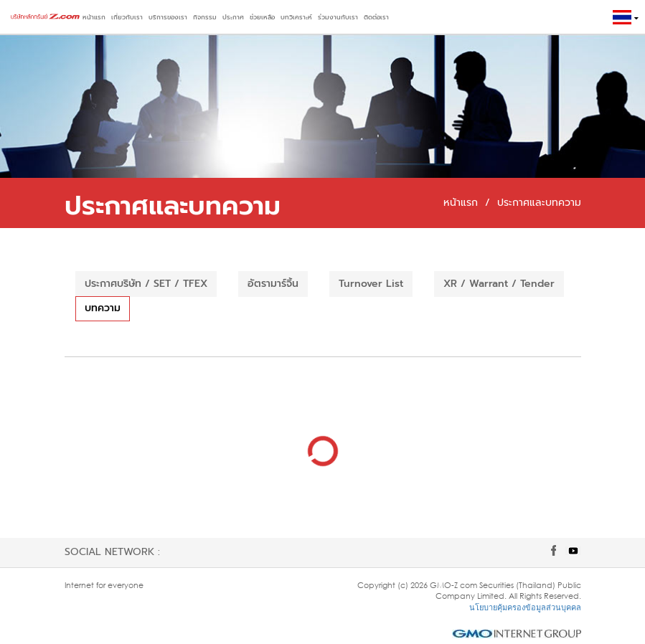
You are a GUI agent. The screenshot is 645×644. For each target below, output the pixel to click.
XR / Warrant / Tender (499, 284)
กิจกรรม (205, 17)
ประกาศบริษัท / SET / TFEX (146, 284)
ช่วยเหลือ (262, 17)
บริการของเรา (168, 17)
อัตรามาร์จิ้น (273, 284)
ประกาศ (233, 17)
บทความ (103, 308)
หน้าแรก (94, 17)
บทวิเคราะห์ (296, 17)
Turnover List (371, 284)
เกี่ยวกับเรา (127, 17)
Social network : (112, 552)
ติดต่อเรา (376, 17)
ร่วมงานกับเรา (338, 17)
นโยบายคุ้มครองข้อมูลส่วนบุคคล (525, 607)
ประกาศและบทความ (539, 203)
